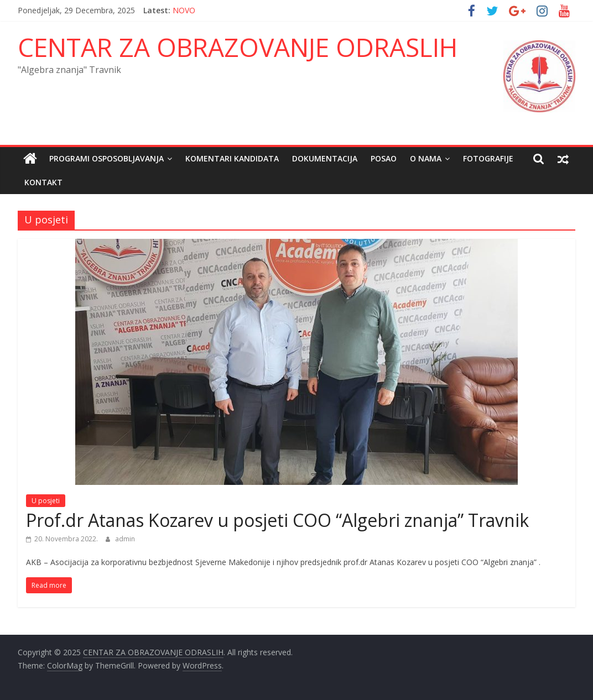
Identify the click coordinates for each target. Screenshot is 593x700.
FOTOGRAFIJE (488, 158)
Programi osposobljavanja (106, 158)
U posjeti (46, 501)
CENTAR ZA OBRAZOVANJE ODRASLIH (238, 47)
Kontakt (43, 182)
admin (125, 539)
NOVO (184, 10)
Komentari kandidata (232, 158)
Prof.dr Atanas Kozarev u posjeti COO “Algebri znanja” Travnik (277, 520)
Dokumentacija (325, 158)
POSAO (384, 158)
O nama (426, 158)
